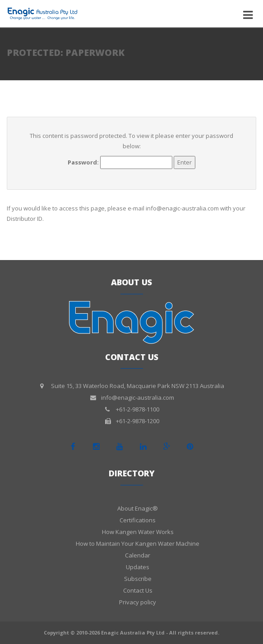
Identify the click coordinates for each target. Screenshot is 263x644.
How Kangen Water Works (138, 532)
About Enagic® (138, 508)
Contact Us (138, 590)
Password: (120, 162)
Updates (138, 567)
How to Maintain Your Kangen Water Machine (138, 544)
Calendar (138, 555)
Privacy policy (138, 602)
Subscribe (138, 579)
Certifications (138, 520)
